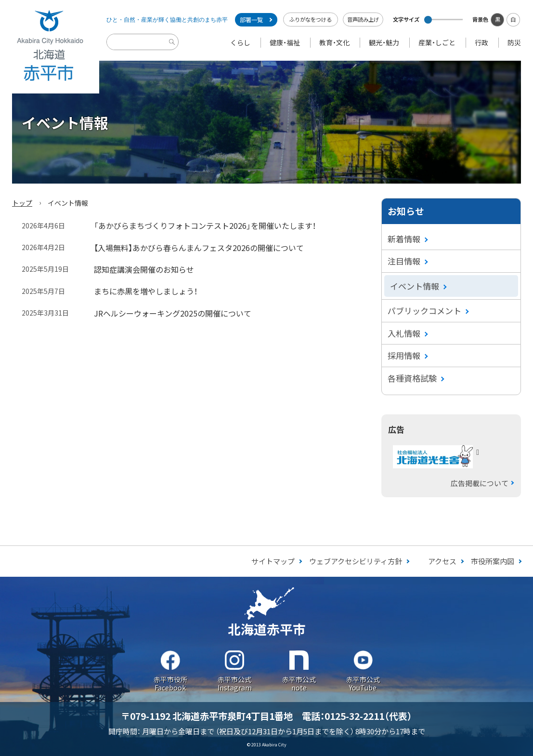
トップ (22, 203)
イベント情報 (415, 286)
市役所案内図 (493, 561)
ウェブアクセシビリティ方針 (356, 561)
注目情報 (404, 261)
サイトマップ (273, 561)
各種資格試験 (412, 378)
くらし (240, 42)
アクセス (442, 561)
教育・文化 (334, 42)
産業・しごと (437, 42)
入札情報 (404, 333)
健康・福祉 (285, 42)
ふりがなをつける (311, 19)
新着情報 (404, 239)
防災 (514, 42)
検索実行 (173, 49)
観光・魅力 (384, 42)
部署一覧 (251, 20)
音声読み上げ (363, 19)
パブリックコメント (424, 311)
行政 (481, 42)
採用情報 (404, 355)
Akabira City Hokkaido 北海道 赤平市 (50, 47)
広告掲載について (480, 483)
